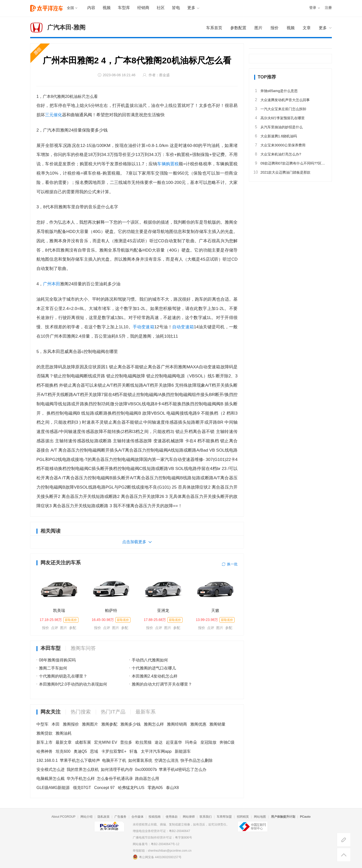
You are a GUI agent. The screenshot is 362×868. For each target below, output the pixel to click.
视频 (107, 8)
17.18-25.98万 (51, 620)
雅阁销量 (217, 724)
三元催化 (54, 115)
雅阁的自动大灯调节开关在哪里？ (162, 684)
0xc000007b (146, 770)
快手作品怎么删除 (197, 760)
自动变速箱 (183, 327)
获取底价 (71, 620)
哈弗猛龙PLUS (131, 788)
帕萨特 (111, 610)
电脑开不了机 (114, 760)
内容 (91, 8)
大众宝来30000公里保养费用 (280, 145)
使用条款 (172, 817)
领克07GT (82, 788)
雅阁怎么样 (154, 724)
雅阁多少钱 (130, 724)
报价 (46, 628)
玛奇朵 (191, 742)
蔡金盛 (164, 75)
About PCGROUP (63, 817)
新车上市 (44, 742)
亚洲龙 (163, 610)
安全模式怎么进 (51, 770)
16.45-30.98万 (103, 620)
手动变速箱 (144, 327)
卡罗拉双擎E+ (114, 751)
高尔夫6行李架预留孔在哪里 (279, 118)
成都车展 (83, 742)
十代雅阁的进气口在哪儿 (154, 668)
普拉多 (126, 742)
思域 (94, 751)
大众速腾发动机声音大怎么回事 (282, 100)
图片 (64, 628)
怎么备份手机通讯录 (115, 779)
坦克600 (63, 751)
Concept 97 (104, 788)
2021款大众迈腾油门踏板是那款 (282, 172)
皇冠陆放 (208, 742)
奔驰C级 (227, 742)
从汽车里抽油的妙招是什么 (278, 127)
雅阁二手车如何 (53, 668)
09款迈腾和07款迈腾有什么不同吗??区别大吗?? (290, 163)
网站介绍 (86, 817)
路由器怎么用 (147, 779)
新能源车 (183, 751)
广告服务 (120, 817)
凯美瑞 (59, 610)
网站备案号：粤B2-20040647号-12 (156, 844)
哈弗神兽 (44, 751)
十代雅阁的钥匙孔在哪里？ (63, 676)
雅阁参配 (109, 724)
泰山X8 (172, 788)
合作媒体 (138, 817)
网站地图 (260, 817)
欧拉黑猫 (144, 742)
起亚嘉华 (174, 742)
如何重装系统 (140, 760)
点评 (55, 628)
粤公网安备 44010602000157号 (157, 857)
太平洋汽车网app (156, 751)
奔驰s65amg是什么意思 (276, 91)
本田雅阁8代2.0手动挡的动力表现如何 (73, 684)
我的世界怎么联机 (83, 770)
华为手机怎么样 (81, 779)
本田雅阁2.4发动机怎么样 (155, 676)
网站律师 (189, 817)
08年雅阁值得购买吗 (57, 660)
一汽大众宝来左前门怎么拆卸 (280, 109)
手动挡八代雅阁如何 (150, 660)
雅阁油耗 (64, 733)
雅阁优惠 (198, 724)
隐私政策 (104, 817)
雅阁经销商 (177, 724)
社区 (161, 8)
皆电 (176, 8)
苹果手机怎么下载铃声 (80, 760)
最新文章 (64, 742)
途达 (159, 742)
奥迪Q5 (80, 751)
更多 (323, 28)
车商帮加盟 (224, 817)
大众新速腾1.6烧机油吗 (276, 136)
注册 (328, 8)
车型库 (124, 8)
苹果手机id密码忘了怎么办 (183, 770)
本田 (56, 724)
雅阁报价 (71, 724)
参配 (73, 628)
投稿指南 (155, 817)
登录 (313, 8)
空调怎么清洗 (166, 760)
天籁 (215, 610)
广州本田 (52, 284)
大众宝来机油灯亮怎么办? (278, 154)
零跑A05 (155, 788)
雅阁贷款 (44, 733)
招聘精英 (243, 817)
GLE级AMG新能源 (53, 788)
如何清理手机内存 (117, 770)
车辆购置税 (168, 164)
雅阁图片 (90, 724)
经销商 (143, 8)
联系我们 (206, 817)
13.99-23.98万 (207, 620)
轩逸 (133, 751)
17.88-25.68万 (155, 620)
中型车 (42, 724)
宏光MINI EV (106, 742)
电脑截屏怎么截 (51, 779)
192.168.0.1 (47, 760)
